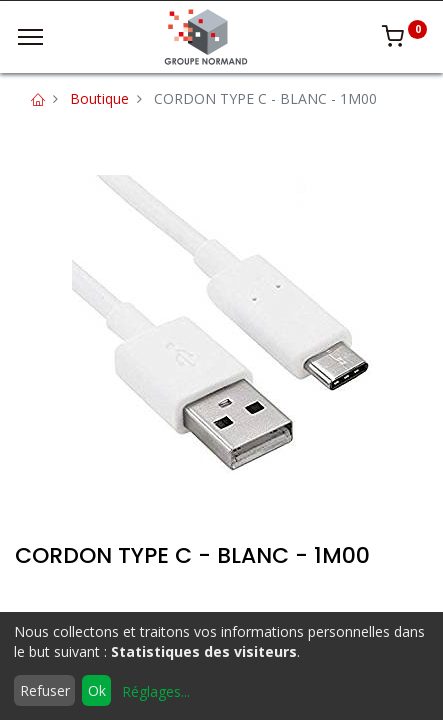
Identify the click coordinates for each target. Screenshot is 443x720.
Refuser (45, 690)
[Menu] (30, 37)
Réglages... (156, 691)
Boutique (99, 98)
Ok (97, 690)
